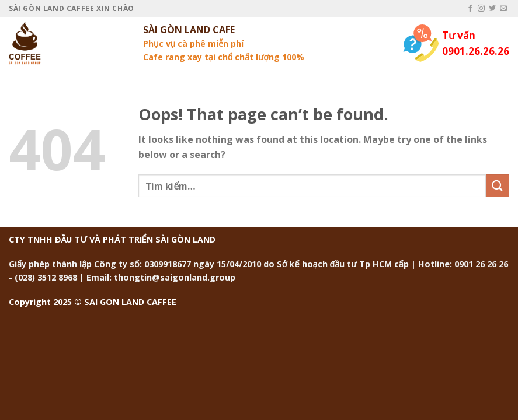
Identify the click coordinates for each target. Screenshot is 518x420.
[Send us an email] (503, 9)
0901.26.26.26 (476, 51)
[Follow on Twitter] (492, 9)
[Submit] (498, 186)
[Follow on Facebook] (470, 9)
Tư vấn (459, 35)
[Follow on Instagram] (481, 9)
